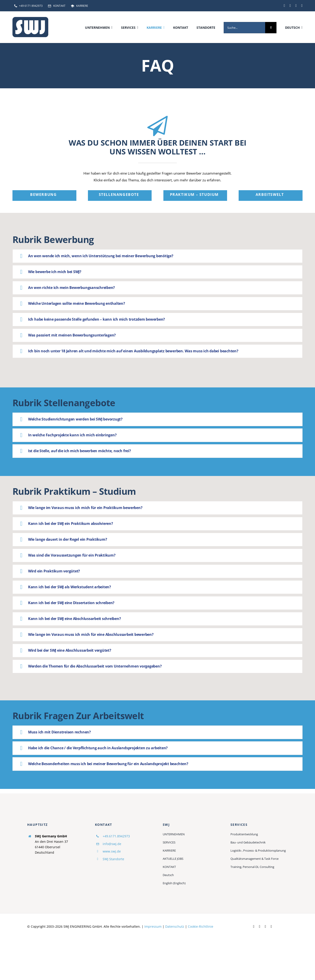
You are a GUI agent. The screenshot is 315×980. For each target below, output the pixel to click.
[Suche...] (244, 28)
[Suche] (271, 28)
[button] (157, 256)
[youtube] (296, 6)
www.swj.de (112, 851)
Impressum (153, 926)
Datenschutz (175, 926)
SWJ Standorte (113, 859)
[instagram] (302, 6)
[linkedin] (290, 6)
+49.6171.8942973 (116, 836)
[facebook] (284, 6)
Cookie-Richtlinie (201, 926)
